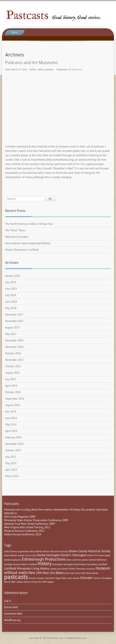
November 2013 (14, 444)
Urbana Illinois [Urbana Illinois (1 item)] (23, 582)
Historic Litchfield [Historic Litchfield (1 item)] (29, 564)
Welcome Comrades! (17, 237)
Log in (8, 601)
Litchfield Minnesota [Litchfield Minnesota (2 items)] (17, 568)
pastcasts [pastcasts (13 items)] (16, 577)
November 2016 (14, 347)
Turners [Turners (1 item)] (97, 578)
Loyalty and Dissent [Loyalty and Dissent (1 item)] (59, 569)
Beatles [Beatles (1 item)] (39, 551)
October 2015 (13, 366)
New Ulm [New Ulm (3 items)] (35, 573)
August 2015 (12, 373)
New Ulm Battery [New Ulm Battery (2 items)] (54, 573)
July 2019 (11, 282)
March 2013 (12, 476)
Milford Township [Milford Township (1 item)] (77, 569)
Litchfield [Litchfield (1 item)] (103, 564)
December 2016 (14, 340)
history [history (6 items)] (45, 563)
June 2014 (11, 418)
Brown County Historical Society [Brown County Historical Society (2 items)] (90, 551)
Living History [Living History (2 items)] (40, 568)
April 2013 (11, 470)
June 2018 (11, 302)
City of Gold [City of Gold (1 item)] (31, 555)
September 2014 (15, 399)
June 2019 (11, 289)
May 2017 (11, 334)
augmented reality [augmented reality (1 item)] (26, 551)
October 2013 (13, 450)
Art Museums (75, 69)
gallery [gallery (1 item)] (85, 560)
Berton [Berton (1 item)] (47, 551)
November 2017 (14, 321)
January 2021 (13, 276)
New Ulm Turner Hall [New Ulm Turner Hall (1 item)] (75, 573)
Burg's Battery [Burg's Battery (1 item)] (11, 555)
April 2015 (11, 386)
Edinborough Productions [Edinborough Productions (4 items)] (43, 559)
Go (50, 199)
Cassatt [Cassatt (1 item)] (21, 555)
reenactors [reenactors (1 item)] (50, 578)
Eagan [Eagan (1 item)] (107, 555)
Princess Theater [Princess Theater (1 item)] (36, 578)
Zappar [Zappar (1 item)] (51, 582)
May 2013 (11, 463)
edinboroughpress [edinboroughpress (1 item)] (13, 560)
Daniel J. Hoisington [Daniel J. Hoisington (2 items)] (74, 555)
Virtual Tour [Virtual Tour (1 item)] (36, 582)
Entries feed (11, 607)
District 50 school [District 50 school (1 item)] (96, 555)
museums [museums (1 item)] (90, 569)
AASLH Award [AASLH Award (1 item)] (11, 551)
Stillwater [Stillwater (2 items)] (86, 578)
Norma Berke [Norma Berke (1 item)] (92, 573)
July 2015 (11, 379)
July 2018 (11, 295)
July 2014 (11, 412)
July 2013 (11, 457)
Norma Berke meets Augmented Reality (28, 243)
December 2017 (14, 315)
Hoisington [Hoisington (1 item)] (57, 564)
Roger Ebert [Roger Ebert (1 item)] (61, 578)
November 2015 (14, 360)
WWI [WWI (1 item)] (45, 582)
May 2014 (11, 425)
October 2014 (13, 392)
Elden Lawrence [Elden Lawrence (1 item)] (73, 560)
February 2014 (13, 437)
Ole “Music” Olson (15, 230)
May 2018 (11, 308)
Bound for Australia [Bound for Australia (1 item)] (59, 551)
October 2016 (13, 353)
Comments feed (13, 614)
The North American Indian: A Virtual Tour (29, 224)
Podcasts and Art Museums (32, 63)
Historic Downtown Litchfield (22, 250)
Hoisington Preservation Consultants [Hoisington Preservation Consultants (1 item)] (80, 564)
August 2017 (12, 328)
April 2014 (11, 431)
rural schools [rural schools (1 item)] (73, 578)
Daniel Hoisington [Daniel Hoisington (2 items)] (49, 555)
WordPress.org (12, 620)
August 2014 (12, 405)
